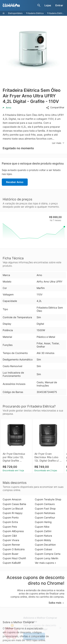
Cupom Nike (42, 527)
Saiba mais (56, 603)
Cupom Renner (11, 545)
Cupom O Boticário (14, 549)
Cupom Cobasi (43, 549)
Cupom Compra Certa (48, 554)
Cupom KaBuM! (12, 563)
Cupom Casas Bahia (14, 504)
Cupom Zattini (43, 531)
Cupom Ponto (11, 517)
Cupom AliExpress (13, 531)
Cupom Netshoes (45, 513)
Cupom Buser (11, 554)
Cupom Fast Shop (45, 509)
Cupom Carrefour (45, 517)
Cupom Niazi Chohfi (14, 558)
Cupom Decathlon (45, 545)
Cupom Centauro (45, 504)
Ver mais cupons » (45, 563)
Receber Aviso (15, 182)
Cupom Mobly (43, 540)
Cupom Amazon (12, 499)
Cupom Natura (43, 536)
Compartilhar (55, 108)
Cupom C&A (10, 536)
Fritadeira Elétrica (35, 13)
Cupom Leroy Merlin (47, 558)
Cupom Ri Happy (13, 513)
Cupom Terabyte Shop (48, 499)
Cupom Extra (10, 522)
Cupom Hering (43, 522)
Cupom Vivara (11, 540)
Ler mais (58, 143)
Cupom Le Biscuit (13, 509)
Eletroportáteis (15, 13)
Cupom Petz (10, 527)
